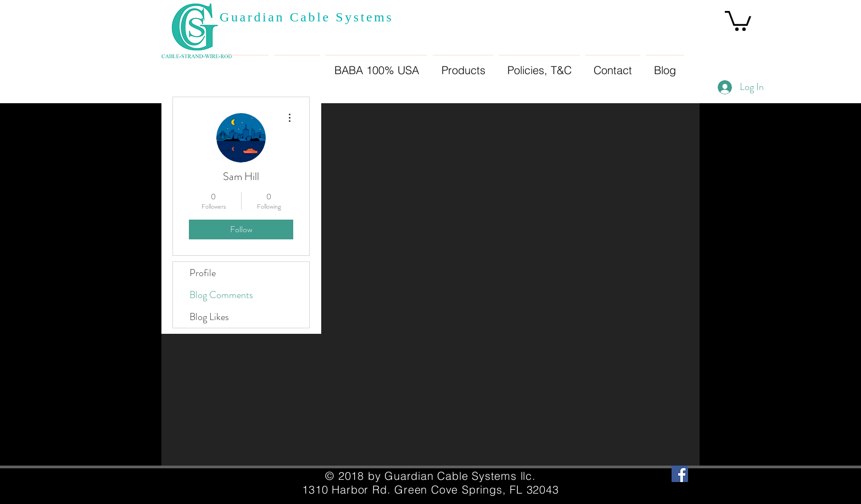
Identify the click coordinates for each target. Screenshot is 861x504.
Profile (203, 273)
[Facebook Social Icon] (680, 474)
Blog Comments (221, 295)
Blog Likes (209, 317)
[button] (738, 20)
